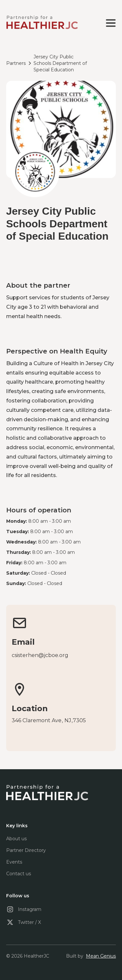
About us (16, 839)
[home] (42, 23)
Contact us (19, 874)
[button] (109, 23)
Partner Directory (26, 850)
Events (14, 862)
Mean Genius (101, 956)
